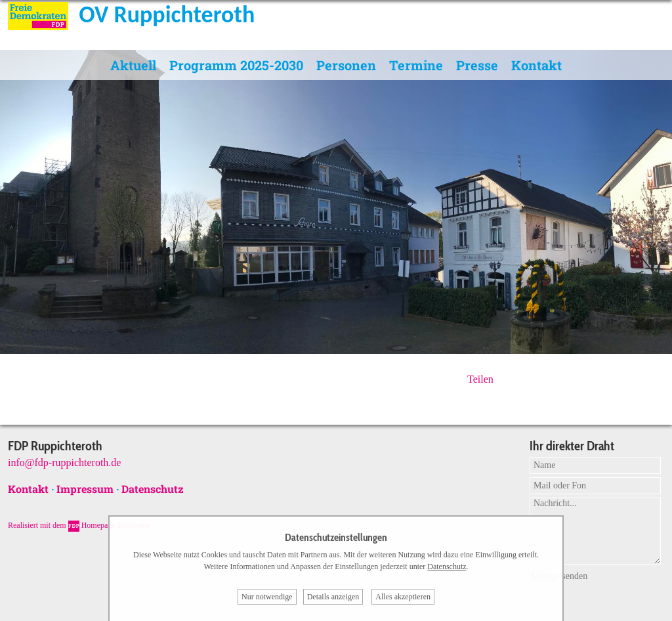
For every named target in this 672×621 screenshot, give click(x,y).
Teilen (480, 379)
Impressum (85, 489)
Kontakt (536, 65)
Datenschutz (153, 489)
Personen (346, 65)
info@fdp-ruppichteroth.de (64, 462)
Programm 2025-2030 (236, 65)
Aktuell (133, 65)
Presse (477, 65)
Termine (416, 65)
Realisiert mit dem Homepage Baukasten (79, 525)
